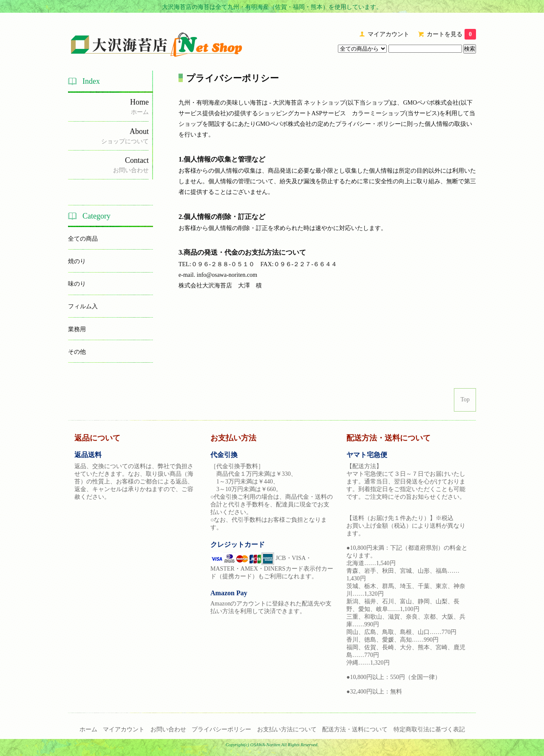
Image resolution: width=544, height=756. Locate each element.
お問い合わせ (168, 729)
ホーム (88, 729)
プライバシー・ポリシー (368, 124)
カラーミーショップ (379, 113)
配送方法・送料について (355, 729)
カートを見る (451, 34)
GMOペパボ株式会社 (431, 103)
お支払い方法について (287, 729)
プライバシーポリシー (221, 729)
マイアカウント (388, 34)
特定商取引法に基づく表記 (429, 729)
